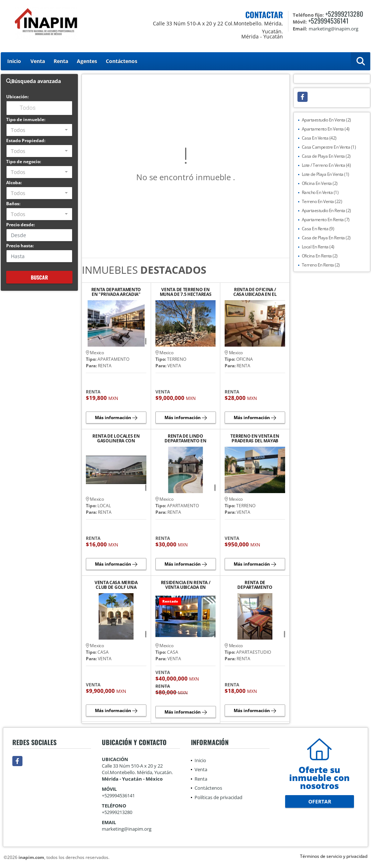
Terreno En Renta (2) (321, 265)
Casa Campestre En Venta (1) (329, 147)
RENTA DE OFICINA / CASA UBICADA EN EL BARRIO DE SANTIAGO (255, 292)
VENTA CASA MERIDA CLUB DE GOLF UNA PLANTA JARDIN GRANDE (116, 585)
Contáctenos (122, 61)
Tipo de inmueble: (26, 119)
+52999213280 (344, 14)
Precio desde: (20, 225)
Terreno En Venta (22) (322, 201)
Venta (38, 61)
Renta (61, 61)
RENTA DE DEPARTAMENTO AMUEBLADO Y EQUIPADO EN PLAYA (255, 585)
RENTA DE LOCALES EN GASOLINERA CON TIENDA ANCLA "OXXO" (116, 438)
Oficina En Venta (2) (320, 183)
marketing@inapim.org (127, 829)
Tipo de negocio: (24, 162)
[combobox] (39, 130)
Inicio (14, 61)
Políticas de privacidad (218, 797)
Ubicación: (17, 97)
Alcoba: (14, 183)
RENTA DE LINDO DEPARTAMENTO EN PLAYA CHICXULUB (185, 438)
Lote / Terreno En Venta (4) (326, 165)
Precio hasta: (20, 246)
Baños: (13, 204)
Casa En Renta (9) (318, 229)
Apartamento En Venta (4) (326, 129)
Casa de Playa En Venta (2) (326, 156)
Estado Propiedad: (26, 140)
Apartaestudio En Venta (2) (326, 120)
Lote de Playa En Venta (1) (326, 174)
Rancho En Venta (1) (320, 192)
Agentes (87, 61)
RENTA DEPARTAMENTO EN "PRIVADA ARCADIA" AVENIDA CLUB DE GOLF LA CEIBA (116, 292)
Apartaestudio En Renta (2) (326, 210)
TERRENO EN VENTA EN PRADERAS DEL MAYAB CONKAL (255, 438)
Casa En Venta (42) (319, 138)
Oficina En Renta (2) (320, 256)
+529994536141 (328, 21)
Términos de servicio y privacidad (334, 856)
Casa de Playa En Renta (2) (326, 238)
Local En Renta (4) (318, 247)
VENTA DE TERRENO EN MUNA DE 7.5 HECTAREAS (186, 292)
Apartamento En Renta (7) (326, 220)
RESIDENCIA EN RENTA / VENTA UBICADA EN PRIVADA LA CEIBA (186, 585)
